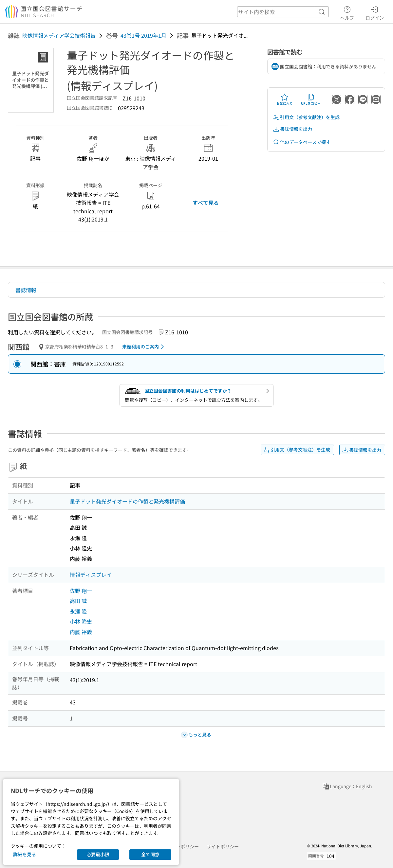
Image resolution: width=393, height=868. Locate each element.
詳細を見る (25, 854)
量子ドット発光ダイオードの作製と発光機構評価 (127, 501)
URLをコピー (311, 99)
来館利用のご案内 (144, 347)
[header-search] (283, 12)
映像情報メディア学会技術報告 (59, 35)
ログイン (375, 12)
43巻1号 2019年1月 (143, 35)
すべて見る (206, 203)
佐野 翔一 (81, 591)
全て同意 (150, 854)
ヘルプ (347, 12)
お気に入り (285, 99)
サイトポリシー (223, 846)
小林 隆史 (81, 621)
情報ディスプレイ (91, 575)
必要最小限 (98, 854)
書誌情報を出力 (292, 129)
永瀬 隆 (78, 611)
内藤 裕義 (81, 632)
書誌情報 (26, 290)
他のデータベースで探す (302, 142)
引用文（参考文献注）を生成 (306, 117)
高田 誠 (78, 601)
